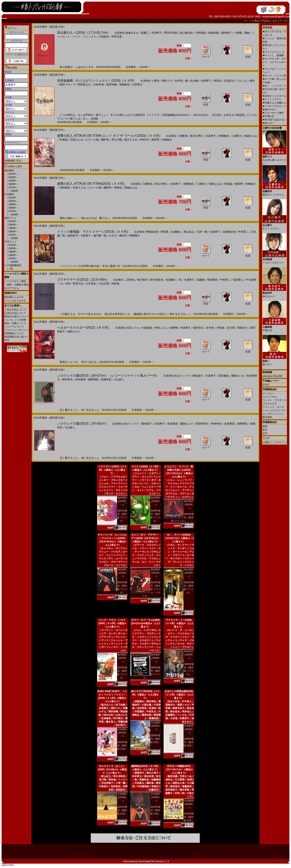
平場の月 (268, 116)
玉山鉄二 (119, 379)
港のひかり (270, 109)
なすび (113, 236)
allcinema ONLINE (272, 376)
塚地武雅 (213, 33)
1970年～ (13, 187)
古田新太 (229, 81)
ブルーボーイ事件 (273, 113)
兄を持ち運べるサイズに (274, 159)
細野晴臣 (93, 379)
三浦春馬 (182, 136)
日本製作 (9, 194)
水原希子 (156, 33)
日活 (265, 433)
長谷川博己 (197, 136)
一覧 (10, 269)
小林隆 (238, 33)
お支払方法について (15, 313)
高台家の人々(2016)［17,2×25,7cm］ (84, 33)
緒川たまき (131, 140)
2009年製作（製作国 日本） (122, 746)
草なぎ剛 (117, 140)
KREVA (144, 140)
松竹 (265, 430)
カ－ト (248, 21)
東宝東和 (267, 417)
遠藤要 (201, 280)
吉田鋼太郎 (229, 232)
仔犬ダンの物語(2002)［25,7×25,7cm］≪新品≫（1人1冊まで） (179, 769)
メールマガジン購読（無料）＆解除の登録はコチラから (17, 285)
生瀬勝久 (176, 232)
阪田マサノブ (67, 84)
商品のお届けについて (17, 316)
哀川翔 (231, 328)
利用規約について (14, 333)
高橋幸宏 (106, 379)
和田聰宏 (212, 280)
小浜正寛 (104, 284)
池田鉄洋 (73, 236)
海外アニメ (11, 218)
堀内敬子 (226, 33)
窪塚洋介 (242, 328)
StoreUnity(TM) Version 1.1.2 (154, 861)
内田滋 (115, 284)
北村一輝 (202, 232)
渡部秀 (155, 140)
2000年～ (13, 177)
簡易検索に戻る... (14, 161)
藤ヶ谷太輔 (192, 81)
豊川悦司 (143, 280)
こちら (161, 857)
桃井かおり (74, 331)
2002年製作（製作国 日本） (189, 817)
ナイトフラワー (272, 99)
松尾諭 (64, 140)
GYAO (266, 385)
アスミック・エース (273, 407)
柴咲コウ (167, 81)
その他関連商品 (13, 265)
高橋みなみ (131, 188)
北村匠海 (99, 84)
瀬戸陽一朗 (100, 236)
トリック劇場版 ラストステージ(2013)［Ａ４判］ (94, 232)
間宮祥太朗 (171, 33)
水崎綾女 (167, 140)
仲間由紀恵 (152, 232)
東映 (265, 426)
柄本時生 (67, 379)
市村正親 (117, 37)
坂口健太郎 (186, 33)
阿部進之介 (84, 84)
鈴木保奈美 (157, 280)
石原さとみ (77, 140)
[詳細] (94, 119)
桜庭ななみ (251, 136)
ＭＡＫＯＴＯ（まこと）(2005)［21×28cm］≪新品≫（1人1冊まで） (112, 769)
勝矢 (252, 81)
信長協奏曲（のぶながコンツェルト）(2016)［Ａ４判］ (97, 81)
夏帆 (247, 33)
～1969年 (13, 191)
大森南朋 (147, 328)
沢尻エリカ (132, 328)
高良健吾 (224, 376)
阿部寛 (165, 232)
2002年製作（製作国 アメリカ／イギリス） (151, 589)
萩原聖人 (238, 280)
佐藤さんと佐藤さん (274, 103)
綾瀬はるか (132, 33)
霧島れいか (238, 376)
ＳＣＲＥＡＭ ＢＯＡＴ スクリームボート (274, 62)
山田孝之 (137, 84)
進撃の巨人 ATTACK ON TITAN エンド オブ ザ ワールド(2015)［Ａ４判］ (110, 136)
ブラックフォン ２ (273, 52)
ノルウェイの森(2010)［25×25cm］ (83, 423)
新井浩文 (198, 328)
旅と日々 (268, 123)
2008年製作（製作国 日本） (189, 742)
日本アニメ (11, 242)
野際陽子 (135, 236)
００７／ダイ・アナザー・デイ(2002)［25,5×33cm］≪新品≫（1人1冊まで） (145, 538)
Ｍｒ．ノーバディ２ (274, 86)
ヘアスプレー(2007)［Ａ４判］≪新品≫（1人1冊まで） (112, 470)
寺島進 (220, 328)
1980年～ (13, 184)
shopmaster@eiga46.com (276, 17)
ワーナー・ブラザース (274, 400)
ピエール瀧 (92, 140)
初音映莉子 (202, 424)
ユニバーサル (270, 397)
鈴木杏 (210, 328)
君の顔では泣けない (274, 120)
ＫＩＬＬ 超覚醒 (273, 55)
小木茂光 (91, 284)
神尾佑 (118, 188)
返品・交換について (15, 323)
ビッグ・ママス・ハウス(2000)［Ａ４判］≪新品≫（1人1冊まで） (112, 623)
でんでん (242, 81)
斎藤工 (145, 33)
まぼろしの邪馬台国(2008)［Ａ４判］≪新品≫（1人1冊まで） (179, 695)
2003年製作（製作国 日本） (155, 810)
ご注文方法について (15, 310)
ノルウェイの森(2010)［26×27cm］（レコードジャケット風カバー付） (108, 375)
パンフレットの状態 (15, 320)
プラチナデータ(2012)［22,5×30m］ (83, 280)
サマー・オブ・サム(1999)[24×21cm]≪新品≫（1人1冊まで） (145, 623)
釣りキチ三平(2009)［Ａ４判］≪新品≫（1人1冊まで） (146, 695)
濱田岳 (217, 81)
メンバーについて (14, 327)
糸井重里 (80, 379)
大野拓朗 (200, 33)
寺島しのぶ (161, 328)
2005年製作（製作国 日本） (122, 810)
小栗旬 (155, 81)
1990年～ (13, 181)
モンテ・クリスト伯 (274, 76)
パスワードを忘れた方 (17, 54)
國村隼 (105, 140)
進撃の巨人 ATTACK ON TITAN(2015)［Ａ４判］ (92, 184)
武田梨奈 (65, 188)
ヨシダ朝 (65, 284)
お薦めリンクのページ (274, 442)
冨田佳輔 (111, 84)
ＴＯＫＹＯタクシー (274, 106)
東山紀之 (189, 232)
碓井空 (123, 236)
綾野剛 (174, 328)
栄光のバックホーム (274, 96)
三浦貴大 (237, 136)
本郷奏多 (224, 136)
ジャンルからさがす (15, 301)
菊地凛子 (198, 376)
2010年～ (13, 174)
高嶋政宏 (124, 84)
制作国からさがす (14, 297)
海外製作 (9, 171)
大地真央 (104, 37)
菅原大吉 (78, 284)
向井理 (179, 81)
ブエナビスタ (270, 404)
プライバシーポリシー (17, 330)
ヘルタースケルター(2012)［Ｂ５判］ (84, 328)
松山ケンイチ (182, 376)
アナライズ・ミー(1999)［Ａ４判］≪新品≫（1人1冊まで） (179, 623)
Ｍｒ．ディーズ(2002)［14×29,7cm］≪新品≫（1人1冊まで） (179, 538)
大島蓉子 (86, 236)
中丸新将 (251, 280)
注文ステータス (281, 21)
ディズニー (269, 393)
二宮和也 (130, 280)
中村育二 (243, 232)
